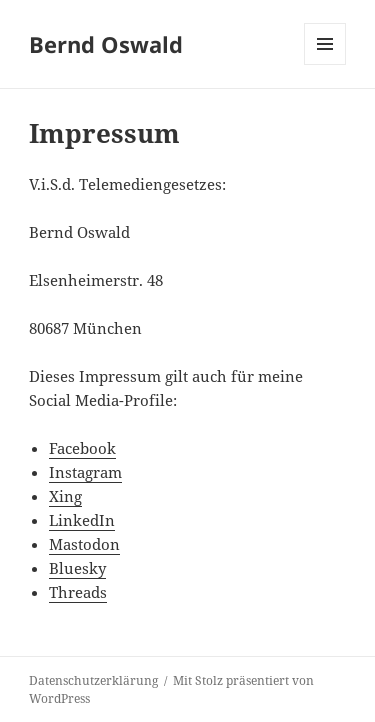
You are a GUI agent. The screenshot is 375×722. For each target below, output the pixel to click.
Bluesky (77, 568)
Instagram (85, 472)
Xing (65, 496)
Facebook (82, 448)
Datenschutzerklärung (93, 680)
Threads (78, 592)
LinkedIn (82, 520)
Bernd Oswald (106, 44)
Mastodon (84, 544)
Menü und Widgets (325, 64)
